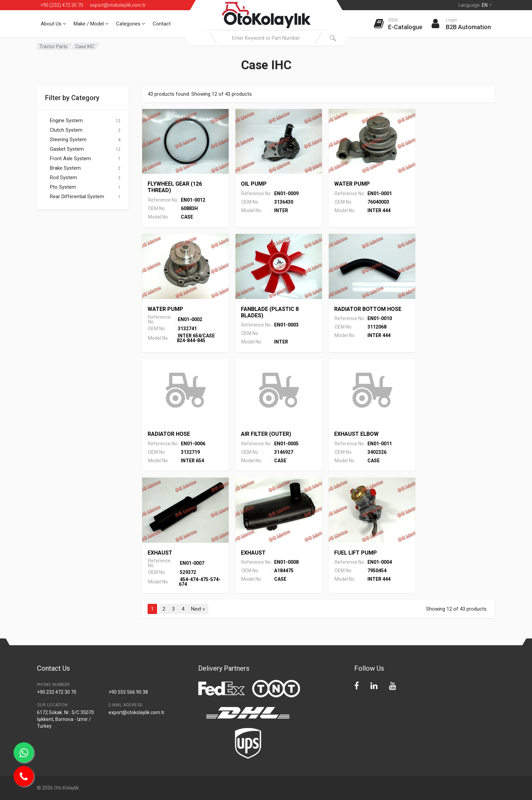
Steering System (68, 139)
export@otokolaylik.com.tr (118, 5)
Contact (162, 24)
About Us (53, 24)
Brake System (65, 168)
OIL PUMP (254, 184)
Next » (198, 609)
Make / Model (91, 24)
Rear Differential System (77, 197)
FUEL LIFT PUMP (356, 553)
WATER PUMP (352, 184)
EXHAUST (160, 553)
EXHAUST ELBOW (356, 434)
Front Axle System (70, 159)
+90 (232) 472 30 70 (62, 5)
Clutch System (66, 130)
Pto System (63, 187)
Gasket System (67, 149)
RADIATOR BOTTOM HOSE (368, 309)
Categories (131, 24)
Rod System (63, 178)
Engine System (66, 120)
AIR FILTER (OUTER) (266, 434)
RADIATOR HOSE (169, 434)
